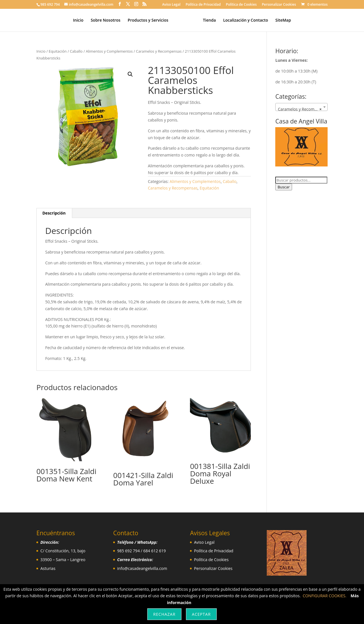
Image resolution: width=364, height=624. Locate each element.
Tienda (207, 20)
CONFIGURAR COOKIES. (324, 596)
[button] (130, 74)
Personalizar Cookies (279, 5)
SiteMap (281, 20)
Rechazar (164, 614)
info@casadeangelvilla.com (142, 568)
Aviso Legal (171, 5)
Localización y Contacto (243, 20)
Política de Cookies (241, 5)
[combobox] (301, 107)
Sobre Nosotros (108, 20)
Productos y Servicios (150, 20)
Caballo (76, 51)
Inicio (80, 20)
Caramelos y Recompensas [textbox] (303, 109)
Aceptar (201, 614)
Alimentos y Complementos (109, 51)
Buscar (284, 187)
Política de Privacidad (203, 5)
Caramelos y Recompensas (159, 51)
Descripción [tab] (54, 213)
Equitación (58, 51)
